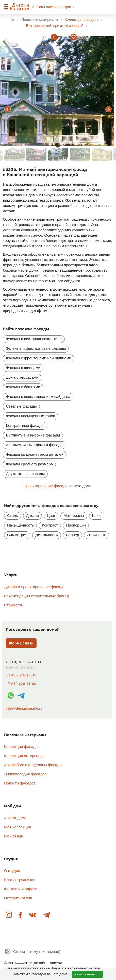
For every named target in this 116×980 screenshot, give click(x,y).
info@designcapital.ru (24, 708)
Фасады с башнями (23, 387)
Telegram (46, 915)
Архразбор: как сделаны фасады (33, 765)
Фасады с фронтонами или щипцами (38, 358)
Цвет (51, 515)
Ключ (97, 515)
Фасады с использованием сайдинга (38, 397)
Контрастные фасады (25, 425)
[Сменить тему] (32, 951)
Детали (32, 515)
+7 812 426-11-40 (21, 684)
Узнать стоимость (88, 974)
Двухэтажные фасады (25, 474)
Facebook (20, 915)
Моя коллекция (18, 827)
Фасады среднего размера (29, 464)
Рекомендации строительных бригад (36, 596)
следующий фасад (109, 109)
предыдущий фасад (7, 109)
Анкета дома (15, 818)
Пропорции (76, 525)
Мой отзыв (13, 836)
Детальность (46, 535)
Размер (73, 535)
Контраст (50, 525)
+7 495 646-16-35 (21, 675)
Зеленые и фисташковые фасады (36, 348)
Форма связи (21, 643)
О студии (12, 871)
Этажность (97, 535)
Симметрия (17, 535)
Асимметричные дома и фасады (35, 445)
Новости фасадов (20, 783)
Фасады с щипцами (23, 368)
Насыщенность (20, 525)
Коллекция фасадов (54, 7)
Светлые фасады (21, 406)
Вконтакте (33, 915)
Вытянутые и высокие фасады (33, 435)
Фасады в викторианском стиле (34, 339)
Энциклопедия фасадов (25, 774)
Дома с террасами (22, 377)
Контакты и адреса (21, 889)
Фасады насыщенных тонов (30, 416)
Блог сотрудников (20, 880)
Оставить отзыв (18, 898)
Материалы (74, 515)
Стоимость (14, 605)
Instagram (9, 915)
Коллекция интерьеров (24, 756)
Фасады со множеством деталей (35, 454)
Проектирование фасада (46, 486)
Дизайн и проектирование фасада (34, 587)
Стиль (13, 515)
